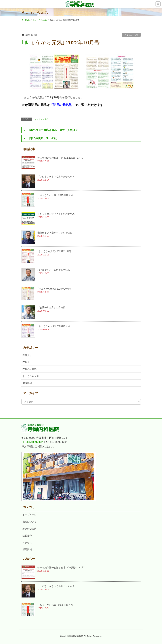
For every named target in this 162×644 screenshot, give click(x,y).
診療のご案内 (30, 529)
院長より (27, 362)
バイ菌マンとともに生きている (54, 270)
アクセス (27, 543)
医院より (27, 355)
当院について (30, 522)
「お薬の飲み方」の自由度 (51, 307)
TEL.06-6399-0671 (32, 442)
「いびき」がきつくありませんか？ (56, 176)
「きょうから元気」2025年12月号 (55, 195)
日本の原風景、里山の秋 (42, 138)
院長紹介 (27, 536)
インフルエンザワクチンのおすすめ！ (57, 214)
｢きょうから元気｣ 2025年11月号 (54, 251)
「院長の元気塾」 (62, 105)
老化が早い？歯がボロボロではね (55, 233)
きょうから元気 (131, 35)
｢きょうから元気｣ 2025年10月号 (54, 289)
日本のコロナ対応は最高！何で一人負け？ (53, 130)
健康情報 (27, 383)
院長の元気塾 (30, 369)
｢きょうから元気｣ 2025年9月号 (54, 326)
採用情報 (27, 549)
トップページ (30, 515)
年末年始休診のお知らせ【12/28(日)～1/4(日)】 (62, 158)
